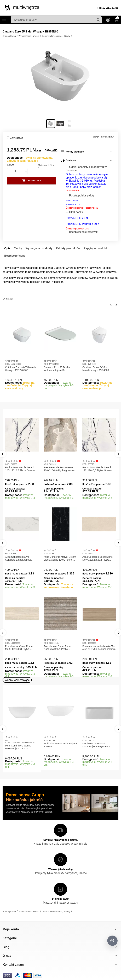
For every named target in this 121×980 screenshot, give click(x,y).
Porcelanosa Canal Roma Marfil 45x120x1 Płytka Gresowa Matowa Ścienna (19, 648)
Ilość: (10, 165)
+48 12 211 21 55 (108, 8)
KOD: (97, 137)
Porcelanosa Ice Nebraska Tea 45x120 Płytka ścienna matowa (99, 648)
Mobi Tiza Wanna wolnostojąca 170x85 (60, 745)
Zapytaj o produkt (95, 248)
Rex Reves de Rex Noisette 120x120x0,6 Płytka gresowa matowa (59, 469)
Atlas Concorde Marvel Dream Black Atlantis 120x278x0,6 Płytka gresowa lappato (60, 558)
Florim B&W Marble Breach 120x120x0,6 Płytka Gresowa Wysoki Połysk (98, 469)
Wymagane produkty (39, 248)
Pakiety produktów (68, 248)
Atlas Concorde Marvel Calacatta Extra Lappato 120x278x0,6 (18, 558)
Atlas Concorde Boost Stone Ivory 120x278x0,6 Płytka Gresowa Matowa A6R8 (97, 558)
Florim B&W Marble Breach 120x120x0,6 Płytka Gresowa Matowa (21, 469)
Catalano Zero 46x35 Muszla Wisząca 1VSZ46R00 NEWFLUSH (21, 369)
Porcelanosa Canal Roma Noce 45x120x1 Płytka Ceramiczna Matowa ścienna (59, 648)
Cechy (18, 248)
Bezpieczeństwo (15, 256)
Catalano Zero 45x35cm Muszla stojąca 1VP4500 (96, 369)
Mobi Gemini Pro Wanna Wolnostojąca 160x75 (18, 747)
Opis (7, 248)
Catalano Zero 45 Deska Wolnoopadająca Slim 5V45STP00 (57, 369)
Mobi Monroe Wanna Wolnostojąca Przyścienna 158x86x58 (96, 745)
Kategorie (4, 20)
